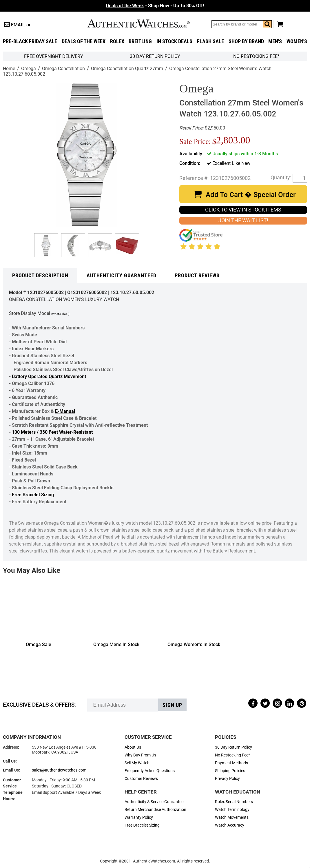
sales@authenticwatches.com (59, 770)
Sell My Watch (137, 763)
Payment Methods (231, 763)
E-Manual (65, 411)
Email (18, 25)
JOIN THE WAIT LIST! (243, 220)
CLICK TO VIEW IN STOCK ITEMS (243, 210)
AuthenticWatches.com (145, 23)
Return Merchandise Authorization (155, 810)
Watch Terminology (232, 810)
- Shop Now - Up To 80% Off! (155, 6)
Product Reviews (197, 276)
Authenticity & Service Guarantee (154, 802)
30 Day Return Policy (234, 747)
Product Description (40, 276)
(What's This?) (60, 314)
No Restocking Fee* (256, 56)
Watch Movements (232, 817)
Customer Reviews (141, 779)
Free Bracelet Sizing (33, 495)
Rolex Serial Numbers (234, 802)
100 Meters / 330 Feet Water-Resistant (52, 432)
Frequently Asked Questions (150, 771)
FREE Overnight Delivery (54, 56)
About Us (133, 747)
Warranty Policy (139, 817)
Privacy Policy (227, 779)
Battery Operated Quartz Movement (49, 376)
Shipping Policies (230, 771)
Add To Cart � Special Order (251, 195)
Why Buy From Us (140, 755)
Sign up (172, 705)
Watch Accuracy (230, 825)
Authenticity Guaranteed (122, 276)
